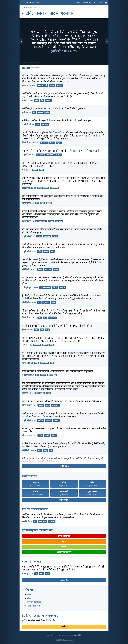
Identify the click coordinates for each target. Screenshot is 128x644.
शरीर (36, 100)
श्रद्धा (37, 363)
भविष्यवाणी (54, 188)
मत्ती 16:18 (26, 170)
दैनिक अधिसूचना (64, 536)
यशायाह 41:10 (28, 574)
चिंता (47, 574)
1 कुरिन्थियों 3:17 (28, 236)
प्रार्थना (47, 112)
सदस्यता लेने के (98, 3)
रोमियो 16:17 (27, 345)
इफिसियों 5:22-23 (29, 450)
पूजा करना (44, 143)
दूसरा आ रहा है (43, 85)
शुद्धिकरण (46, 303)
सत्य (42, 330)
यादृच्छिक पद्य (86, 3)
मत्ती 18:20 (26, 112)
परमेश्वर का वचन (41, 221)
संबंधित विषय (30, 476)
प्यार (39, 303)
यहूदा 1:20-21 (28, 363)
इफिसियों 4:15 (28, 330)
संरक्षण (55, 236)
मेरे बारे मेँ (50, 635)
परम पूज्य (40, 155)
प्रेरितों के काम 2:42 (29, 405)
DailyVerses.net (27, 7)
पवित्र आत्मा (49, 155)
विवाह (40, 451)
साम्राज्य (46, 188)
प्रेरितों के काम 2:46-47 (31, 143)
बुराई (52, 345)
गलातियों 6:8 (27, 521)
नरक (42, 170)
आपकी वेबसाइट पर (64, 552)
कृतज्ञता (49, 203)
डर (36, 574)
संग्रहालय (31, 598)
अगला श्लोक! (64, 580)
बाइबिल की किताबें (34, 602)
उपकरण (62, 287)
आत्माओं (58, 155)
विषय (78, 3)
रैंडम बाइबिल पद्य (31, 561)
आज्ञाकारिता (56, 405)
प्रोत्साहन (60, 85)
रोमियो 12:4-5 (27, 100)
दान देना (64, 627)
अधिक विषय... (64, 500)
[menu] (106, 4)
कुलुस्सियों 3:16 (28, 221)
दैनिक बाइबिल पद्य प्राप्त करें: (38, 530)
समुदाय (52, 85)
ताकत (56, 269)
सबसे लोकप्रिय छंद (34, 606)
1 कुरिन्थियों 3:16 (28, 155)
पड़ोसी (47, 435)
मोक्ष (51, 451)
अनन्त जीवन (43, 521)
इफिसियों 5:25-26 (29, 303)
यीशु (42, 100)
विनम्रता (40, 269)
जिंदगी (55, 287)
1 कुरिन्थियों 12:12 (29, 251)
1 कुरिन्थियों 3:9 (28, 125)
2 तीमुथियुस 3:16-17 (30, 287)
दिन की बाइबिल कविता (35, 509)
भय (45, 318)
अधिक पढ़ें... (64, 466)
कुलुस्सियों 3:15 (28, 203)
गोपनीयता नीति (76, 635)
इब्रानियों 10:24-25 (29, 85)
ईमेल (64, 541)
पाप (35, 521)
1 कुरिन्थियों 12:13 (29, 420)
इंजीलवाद (45, 125)
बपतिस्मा (40, 420)
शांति (43, 203)
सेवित (37, 125)
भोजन (52, 143)
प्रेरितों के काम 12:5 (29, 435)
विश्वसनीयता (52, 375)
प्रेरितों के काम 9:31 (29, 318)
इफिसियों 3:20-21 (29, 269)
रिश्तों (54, 303)
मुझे (24, 620)
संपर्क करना (65, 635)
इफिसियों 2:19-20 (29, 188)
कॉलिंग (43, 375)
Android (64, 547)
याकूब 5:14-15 (28, 393)
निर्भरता (54, 435)
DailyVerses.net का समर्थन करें (40, 615)
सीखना (51, 221)
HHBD (26, 68)
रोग (37, 393)
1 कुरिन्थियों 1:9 (28, 375)
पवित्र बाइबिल (35, 68)
